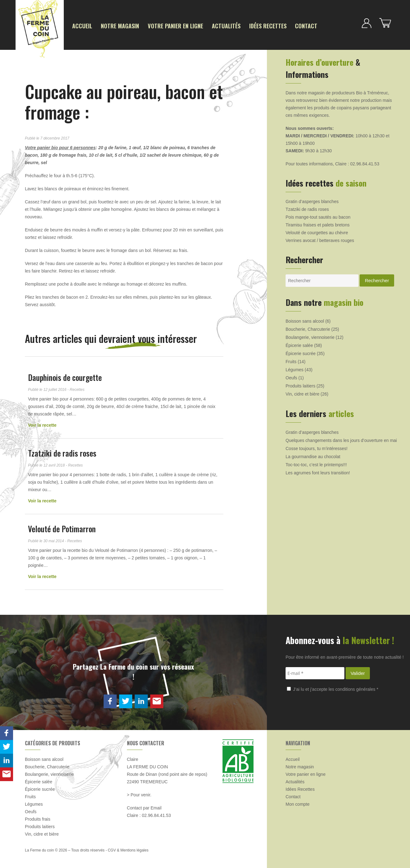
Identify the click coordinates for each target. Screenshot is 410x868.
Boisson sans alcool (305, 320)
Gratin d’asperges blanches (312, 200)
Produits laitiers (301, 384)
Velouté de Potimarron (62, 527)
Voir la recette (42, 424)
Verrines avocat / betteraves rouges (320, 239)
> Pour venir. (139, 793)
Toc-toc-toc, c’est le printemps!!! (316, 463)
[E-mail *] (315, 672)
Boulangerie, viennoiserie (310, 336)
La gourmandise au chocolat (313, 455)
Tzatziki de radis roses (62, 451)
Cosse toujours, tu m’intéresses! (317, 447)
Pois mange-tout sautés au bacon (318, 216)
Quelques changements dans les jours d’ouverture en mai (341, 439)
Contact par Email (144, 806)
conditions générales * (357, 688)
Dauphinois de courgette (65, 376)
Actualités (201, 25)
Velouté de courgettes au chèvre (317, 231)
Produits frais (38, 818)
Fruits (291, 360)
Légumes (295, 368)
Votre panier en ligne (158, 25)
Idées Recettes (237, 25)
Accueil (80, 25)
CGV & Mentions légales (128, 849)
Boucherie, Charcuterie (308, 328)
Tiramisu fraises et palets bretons (318, 223)
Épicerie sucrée (301, 352)
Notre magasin (112, 25)
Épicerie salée (299, 344)
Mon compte (298, 803)
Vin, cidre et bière (303, 392)
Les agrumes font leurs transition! (318, 471)
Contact (270, 25)
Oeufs (291, 376)
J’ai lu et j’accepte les (333, 688)
